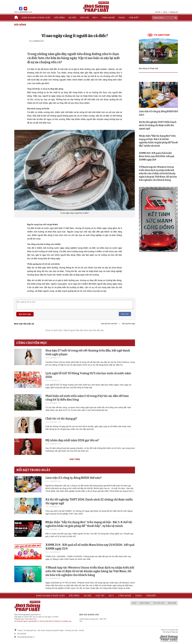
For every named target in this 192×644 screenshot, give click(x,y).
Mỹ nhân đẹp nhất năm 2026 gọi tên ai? (72, 440)
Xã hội (72, 18)
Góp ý (165, 12)
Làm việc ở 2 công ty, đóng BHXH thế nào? (73, 478)
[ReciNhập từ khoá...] (165, 18)
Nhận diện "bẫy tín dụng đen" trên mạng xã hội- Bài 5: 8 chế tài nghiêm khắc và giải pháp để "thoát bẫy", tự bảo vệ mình (89, 524)
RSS (134, 603)
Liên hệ (158, 12)
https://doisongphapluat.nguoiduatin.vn (28, 615)
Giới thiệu (145, 603)
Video (122, 18)
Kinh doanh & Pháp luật (36, 18)
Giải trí (84, 18)
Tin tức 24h (159, 603)
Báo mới (172, 603)
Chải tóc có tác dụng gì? (61, 419)
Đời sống (60, 18)
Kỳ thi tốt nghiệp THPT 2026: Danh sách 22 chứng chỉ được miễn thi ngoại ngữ (158, 125)
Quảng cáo (174, 12)
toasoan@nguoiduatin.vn (26, 637)
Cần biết (134, 18)
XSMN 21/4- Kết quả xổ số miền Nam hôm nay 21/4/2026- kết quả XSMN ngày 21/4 (157, 156)
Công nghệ (108, 18)
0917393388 (22, 634)
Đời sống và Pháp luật (149, 68)
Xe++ (95, 18)
